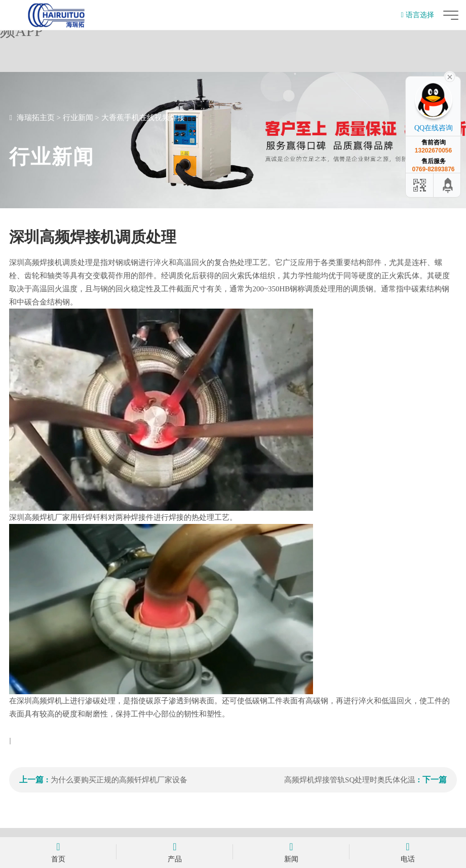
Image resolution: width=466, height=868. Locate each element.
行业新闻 (78, 118)
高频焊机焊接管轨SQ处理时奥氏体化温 (350, 780)
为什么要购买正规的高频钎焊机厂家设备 (119, 780)
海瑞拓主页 (36, 118)
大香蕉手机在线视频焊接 (143, 118)
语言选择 (417, 15)
